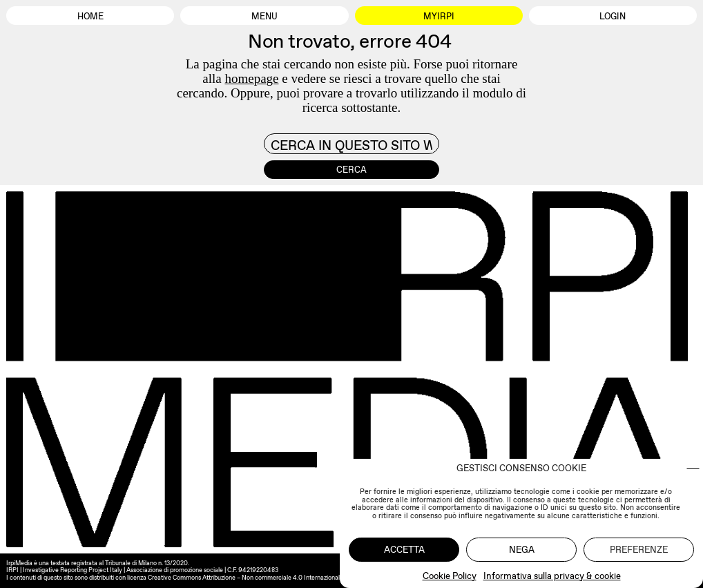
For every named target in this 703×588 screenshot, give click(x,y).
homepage (251, 78)
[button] (693, 469)
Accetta (404, 550)
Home (90, 16)
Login (613, 16)
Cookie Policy (450, 576)
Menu (264, 16)
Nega (522, 550)
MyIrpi (439, 16)
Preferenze (639, 550)
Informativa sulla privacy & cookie (552, 576)
